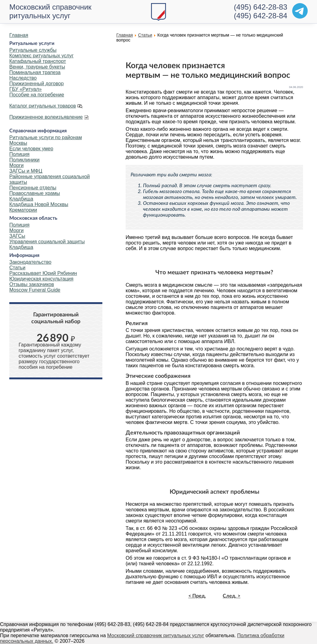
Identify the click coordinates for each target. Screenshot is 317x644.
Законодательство (30, 262)
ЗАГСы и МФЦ (26, 171)
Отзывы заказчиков (32, 284)
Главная (19, 35)
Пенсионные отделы (33, 188)
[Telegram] (300, 11)
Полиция (19, 154)
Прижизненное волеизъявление (46, 117)
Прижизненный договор (36, 84)
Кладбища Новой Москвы (39, 204)
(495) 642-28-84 (261, 16)
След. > (232, 596)
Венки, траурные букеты (37, 67)
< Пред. (197, 596)
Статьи (17, 268)
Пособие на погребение (37, 95)
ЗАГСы (17, 236)
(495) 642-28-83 (261, 7)
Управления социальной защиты (47, 242)
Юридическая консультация (41, 279)
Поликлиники (24, 160)
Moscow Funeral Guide (35, 290)
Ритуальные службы (33, 50)
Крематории (23, 210)
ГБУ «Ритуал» (25, 89)
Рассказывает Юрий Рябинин (43, 273)
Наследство (23, 78)
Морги (16, 165)
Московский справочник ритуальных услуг (50, 11)
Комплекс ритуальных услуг (41, 56)
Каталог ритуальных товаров (43, 106)
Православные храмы (35, 193)
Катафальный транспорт (38, 61)
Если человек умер (31, 149)
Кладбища (21, 199)
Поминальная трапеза (35, 72)
